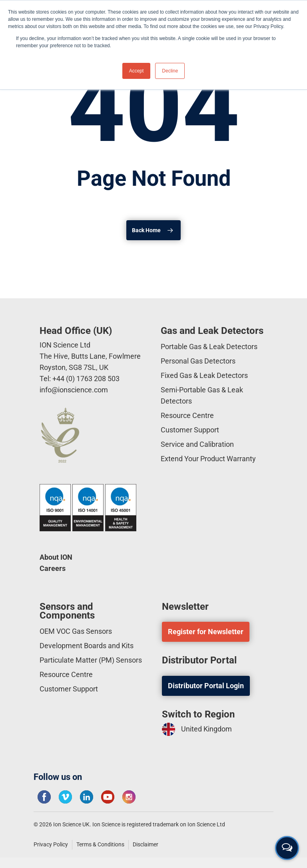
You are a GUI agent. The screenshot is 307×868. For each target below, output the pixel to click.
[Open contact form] (287, 848)
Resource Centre (187, 415)
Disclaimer (146, 844)
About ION (56, 557)
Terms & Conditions (100, 844)
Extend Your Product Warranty (208, 459)
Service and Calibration (197, 444)
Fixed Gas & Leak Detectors (204, 375)
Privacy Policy (51, 844)
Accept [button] (137, 71)
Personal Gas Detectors (198, 361)
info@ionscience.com (74, 390)
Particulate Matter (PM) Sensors (91, 660)
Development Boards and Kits (87, 646)
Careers (53, 568)
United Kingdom (197, 729)
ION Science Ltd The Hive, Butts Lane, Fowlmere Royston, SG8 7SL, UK (90, 356)
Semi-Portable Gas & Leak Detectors (202, 395)
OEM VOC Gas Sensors (76, 631)
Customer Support (190, 430)
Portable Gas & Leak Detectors (209, 347)
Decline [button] (170, 71)
